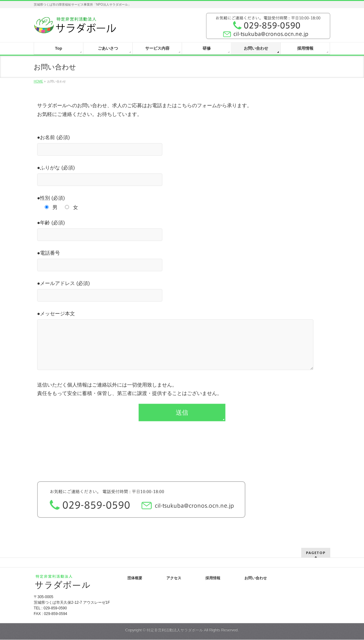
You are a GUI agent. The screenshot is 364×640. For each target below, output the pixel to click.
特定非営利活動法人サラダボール (175, 630)
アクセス (174, 578)
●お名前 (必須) (182, 146)
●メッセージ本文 (182, 347)
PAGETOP (316, 553)
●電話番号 (182, 262)
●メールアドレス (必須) (182, 292)
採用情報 (213, 578)
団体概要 (135, 578)
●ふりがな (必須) (182, 176)
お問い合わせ (256, 578)
